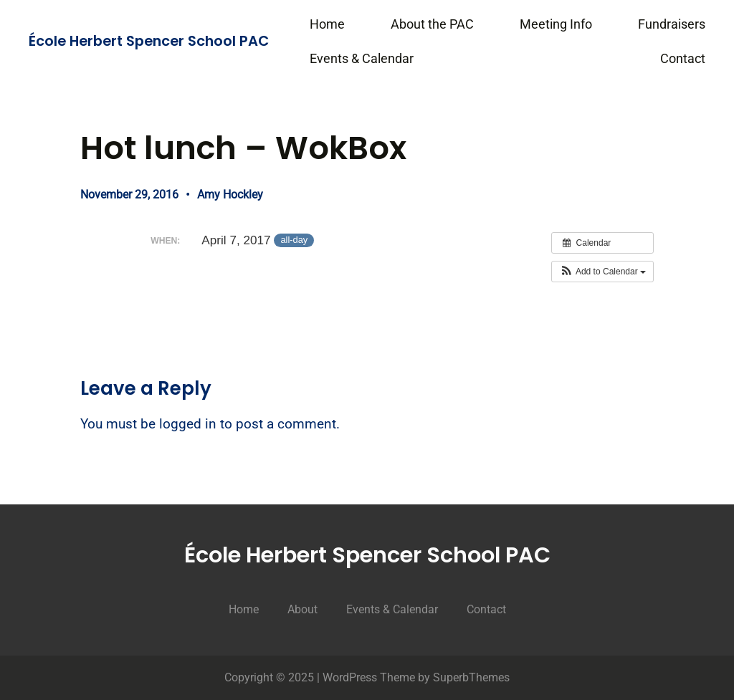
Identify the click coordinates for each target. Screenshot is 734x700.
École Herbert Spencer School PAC (149, 41)
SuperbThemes (471, 677)
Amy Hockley (230, 195)
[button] (602, 272)
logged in (188, 424)
